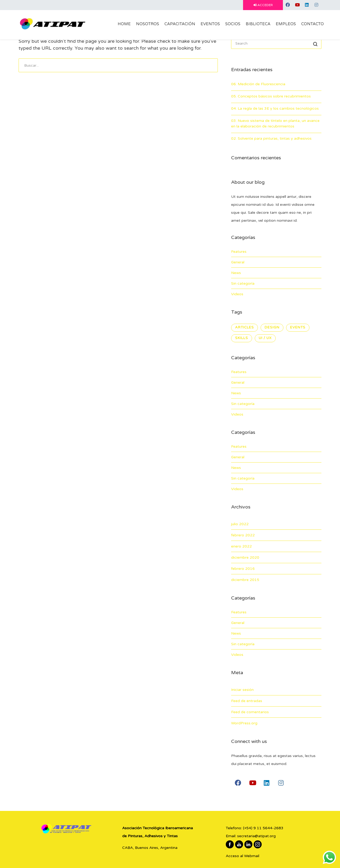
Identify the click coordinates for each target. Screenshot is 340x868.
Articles (245, 327)
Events (298, 327)
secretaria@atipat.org (256, 836)
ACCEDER (263, 5)
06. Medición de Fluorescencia (258, 84)
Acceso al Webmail (243, 856)
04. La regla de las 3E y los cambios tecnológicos (275, 108)
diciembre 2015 (245, 580)
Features (239, 252)
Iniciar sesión (242, 690)
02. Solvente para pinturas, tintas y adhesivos (271, 138)
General (238, 262)
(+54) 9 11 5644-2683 (263, 828)
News (236, 273)
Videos (237, 294)
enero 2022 (241, 546)
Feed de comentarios (250, 712)
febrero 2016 (243, 569)
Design (272, 327)
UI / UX (265, 338)
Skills (242, 338)
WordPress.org (244, 723)
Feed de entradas (247, 701)
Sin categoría (243, 283)
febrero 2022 (243, 535)
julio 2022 (240, 524)
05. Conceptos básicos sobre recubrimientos (271, 96)
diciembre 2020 (245, 557)
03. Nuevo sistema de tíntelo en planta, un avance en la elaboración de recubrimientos (275, 123)
